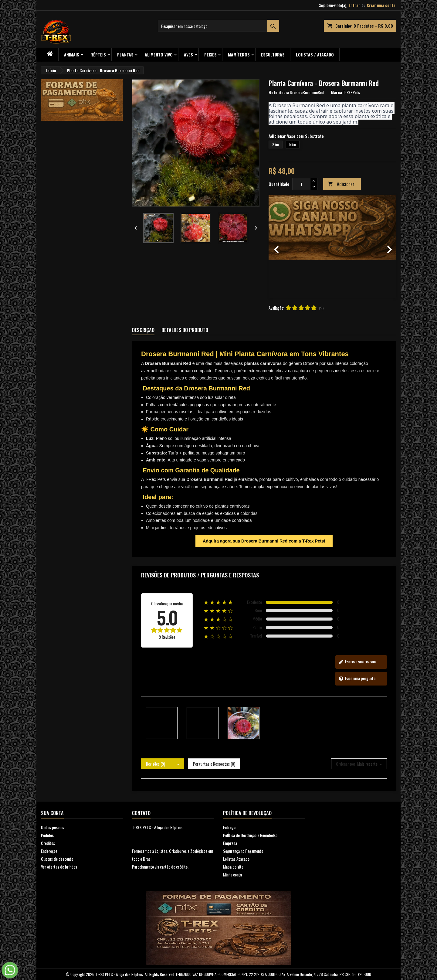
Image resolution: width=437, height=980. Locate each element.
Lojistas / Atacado (315, 54)
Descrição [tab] (143, 330)
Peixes (210, 54)
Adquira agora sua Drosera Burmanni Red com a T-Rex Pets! (264, 541)
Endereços (49, 851)
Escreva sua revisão (357, 662)
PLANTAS (125, 54)
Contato (141, 813)
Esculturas (273, 54)
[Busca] (218, 26)
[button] (278, 247)
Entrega (229, 827)
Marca (336, 92)
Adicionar (341, 184)
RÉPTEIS (98, 54)
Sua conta (52, 813)
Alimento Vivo (159, 54)
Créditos (48, 843)
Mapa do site (233, 867)
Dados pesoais (53, 827)
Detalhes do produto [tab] (185, 330)
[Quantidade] (301, 184)
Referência (279, 92)
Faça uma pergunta (357, 678)
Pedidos (47, 835)
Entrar (354, 5)
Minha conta (232, 875)
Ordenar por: (346, 764)
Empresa (230, 843)
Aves (188, 54)
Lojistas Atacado (236, 859)
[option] (332, 247)
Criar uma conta (381, 5)
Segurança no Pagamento (243, 851)
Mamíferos (239, 54)
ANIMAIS (72, 54)
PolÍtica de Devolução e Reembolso (250, 835)
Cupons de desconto (57, 859)
